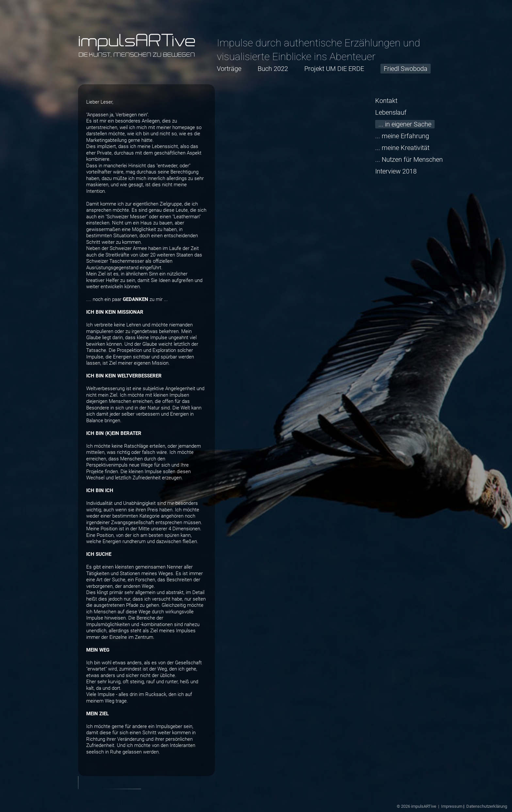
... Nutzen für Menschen (409, 159)
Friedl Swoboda (406, 69)
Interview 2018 (396, 171)
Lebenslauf (391, 112)
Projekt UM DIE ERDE (334, 69)
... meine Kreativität (402, 148)
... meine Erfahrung (402, 136)
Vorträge (229, 69)
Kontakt (386, 101)
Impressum (452, 806)
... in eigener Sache (405, 124)
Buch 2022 (273, 69)
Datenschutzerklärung (487, 806)
